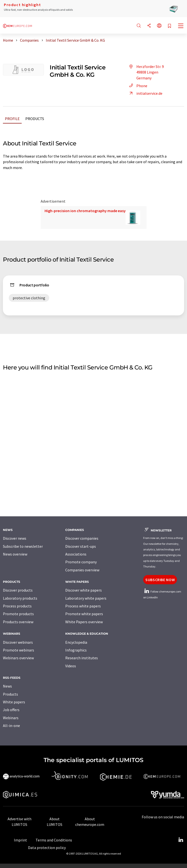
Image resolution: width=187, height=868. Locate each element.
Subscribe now (160, 580)
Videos (71, 666)
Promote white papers (84, 614)
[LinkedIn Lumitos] (181, 840)
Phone (137, 86)
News (7, 686)
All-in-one (11, 726)
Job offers (11, 710)
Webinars (11, 718)
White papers (14, 702)
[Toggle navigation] (181, 26)
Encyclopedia (76, 642)
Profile (12, 119)
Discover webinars (18, 642)
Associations (76, 554)
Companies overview (82, 570)
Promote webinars (19, 650)
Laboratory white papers (86, 598)
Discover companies (82, 538)
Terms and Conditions (54, 840)
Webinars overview (18, 658)
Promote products (18, 614)
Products (35, 119)
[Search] (139, 26)
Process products (17, 606)
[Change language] (159, 26)
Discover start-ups (81, 546)
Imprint (20, 840)
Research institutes (82, 658)
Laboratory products (20, 598)
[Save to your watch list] (169, 26)
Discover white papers (84, 590)
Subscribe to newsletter (23, 546)
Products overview (18, 622)
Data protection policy (47, 848)
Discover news (15, 538)
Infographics (76, 650)
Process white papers (83, 606)
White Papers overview (84, 622)
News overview (15, 554)
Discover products (18, 590)
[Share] (149, 26)
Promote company (81, 562)
